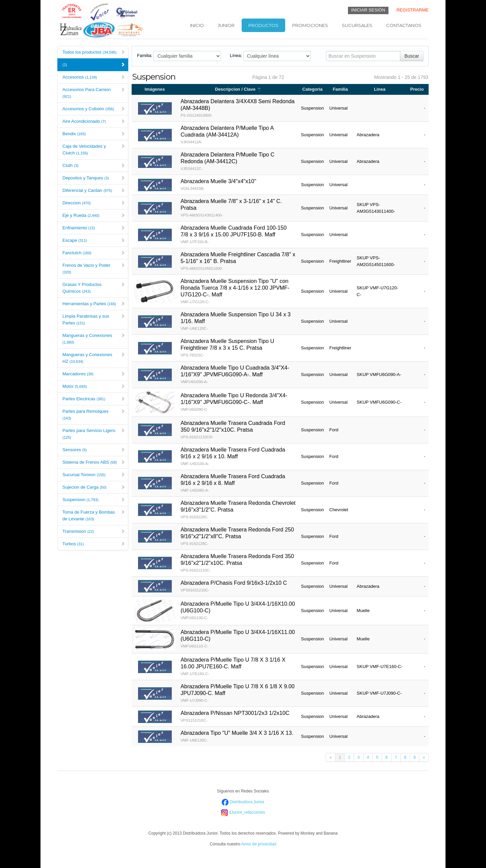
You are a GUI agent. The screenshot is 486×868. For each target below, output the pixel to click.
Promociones (310, 25)
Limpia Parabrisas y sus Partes (94, 320)
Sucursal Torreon (94, 475)
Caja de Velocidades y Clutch (94, 150)
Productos (263, 25)
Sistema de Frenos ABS (94, 462)
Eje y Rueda (94, 215)
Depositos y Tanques (94, 178)
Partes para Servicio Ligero (94, 434)
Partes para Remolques (94, 414)
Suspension (94, 500)
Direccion (94, 203)
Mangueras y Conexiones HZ (94, 358)
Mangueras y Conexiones (94, 339)
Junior (226, 25)
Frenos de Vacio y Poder (94, 268)
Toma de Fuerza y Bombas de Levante (94, 515)
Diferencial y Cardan (94, 190)
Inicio (197, 25)
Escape (94, 240)
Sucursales (357, 25)
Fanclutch (94, 253)
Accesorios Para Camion (94, 93)
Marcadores (94, 374)
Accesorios (94, 77)
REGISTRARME (413, 10)
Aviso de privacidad (259, 844)
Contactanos (404, 25)
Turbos (94, 544)
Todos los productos (94, 52)
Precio (417, 89)
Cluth (94, 165)
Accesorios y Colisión (94, 109)
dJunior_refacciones (243, 812)
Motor (94, 386)
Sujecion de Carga (94, 487)
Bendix (94, 134)
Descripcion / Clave (238, 89)
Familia (340, 89)
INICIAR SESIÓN (368, 10)
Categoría (313, 89)
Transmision (94, 531)
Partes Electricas (94, 399)
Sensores (94, 450)
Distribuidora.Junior (243, 802)
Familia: (145, 55)
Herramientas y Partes (94, 304)
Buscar (412, 56)
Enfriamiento (94, 228)
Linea (380, 89)
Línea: (236, 55)
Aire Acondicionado (94, 121)
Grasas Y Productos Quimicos (94, 288)
